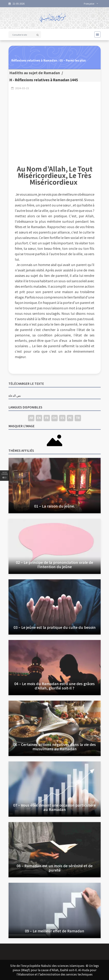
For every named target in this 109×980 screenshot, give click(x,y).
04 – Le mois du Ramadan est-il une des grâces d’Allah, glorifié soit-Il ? (54, 686)
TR (78, 418)
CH (54, 418)
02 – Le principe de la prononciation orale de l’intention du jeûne (54, 564)
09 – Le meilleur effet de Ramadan (55, 931)
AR (31, 418)
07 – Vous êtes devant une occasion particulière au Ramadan (54, 807)
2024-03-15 (22, 88)
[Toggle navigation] (96, 34)
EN (39, 418)
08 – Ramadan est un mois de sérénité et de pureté (55, 868)
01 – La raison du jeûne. (54, 506)
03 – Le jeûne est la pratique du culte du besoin (55, 627)
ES (62, 418)
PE (70, 418)
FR (47, 418)
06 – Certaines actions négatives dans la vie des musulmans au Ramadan (54, 747)
